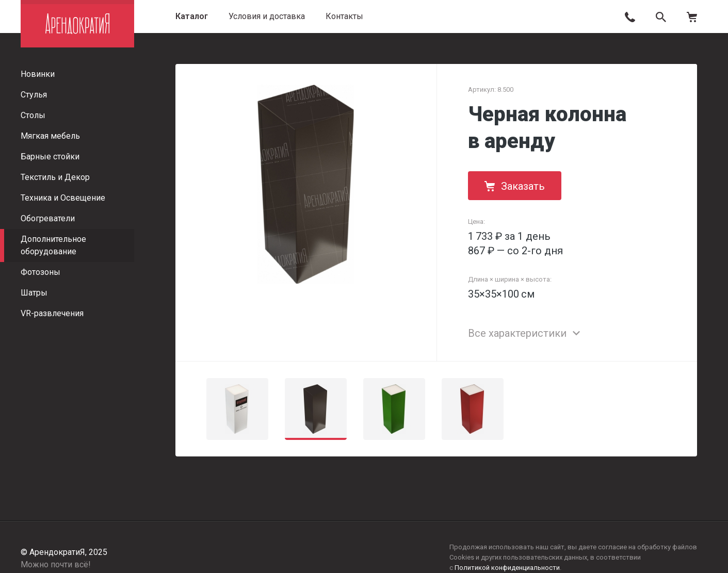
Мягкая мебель (50, 136)
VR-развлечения (52, 313)
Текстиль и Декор (55, 177)
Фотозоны (41, 272)
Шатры (34, 293)
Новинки (38, 74)
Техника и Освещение (63, 198)
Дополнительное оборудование (53, 245)
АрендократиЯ (77, 24)
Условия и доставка (267, 16)
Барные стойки (50, 157)
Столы (33, 115)
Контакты (344, 16)
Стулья (34, 95)
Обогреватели (48, 218)
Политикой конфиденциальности (507, 568)
